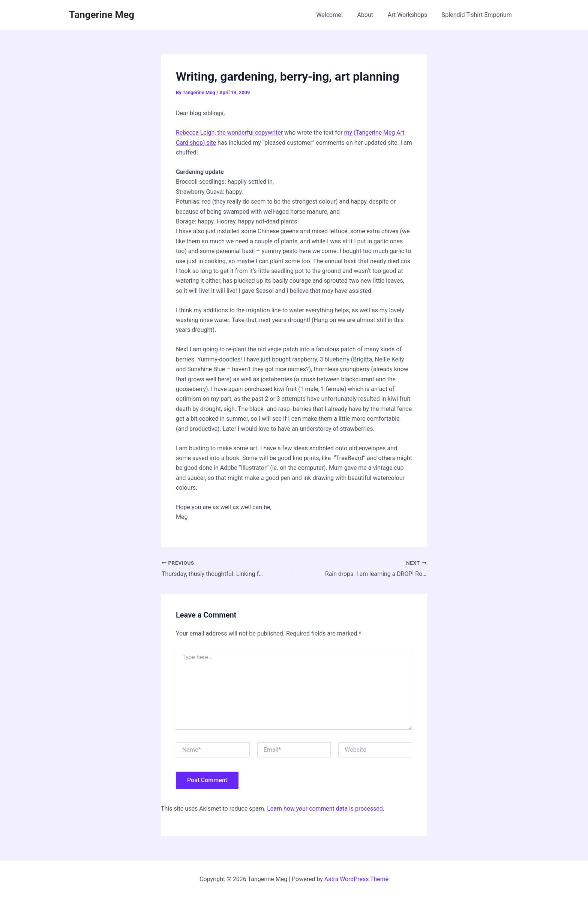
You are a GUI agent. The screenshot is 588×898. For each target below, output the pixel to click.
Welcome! (338, 15)
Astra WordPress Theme (356, 879)
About (371, 15)
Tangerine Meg (102, 15)
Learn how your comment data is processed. (326, 808)
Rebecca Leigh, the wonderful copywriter (230, 133)
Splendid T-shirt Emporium (478, 15)
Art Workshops (411, 15)
